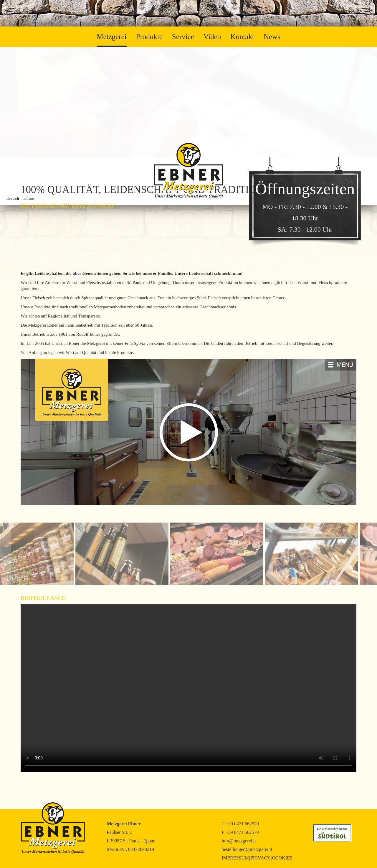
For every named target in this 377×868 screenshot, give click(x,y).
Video (212, 37)
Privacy (260, 858)
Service (183, 37)
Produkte (149, 37)
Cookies (282, 858)
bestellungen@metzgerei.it (247, 849)
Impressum (235, 858)
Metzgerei (111, 37)
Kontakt (242, 37)
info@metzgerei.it (239, 841)
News (272, 37)
